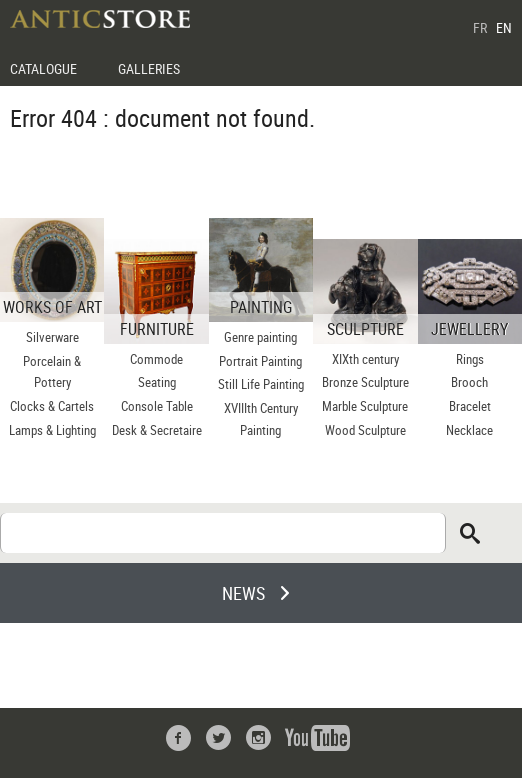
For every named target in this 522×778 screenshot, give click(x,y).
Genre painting (260, 337)
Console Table (157, 406)
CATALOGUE (43, 68)
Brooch (469, 382)
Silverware (52, 337)
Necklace (469, 430)
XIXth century (365, 359)
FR (480, 27)
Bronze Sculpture (365, 382)
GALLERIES (149, 68)
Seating (157, 382)
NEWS (243, 593)
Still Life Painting (261, 384)
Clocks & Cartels (52, 406)
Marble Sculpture (365, 406)
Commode (156, 359)
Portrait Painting (260, 361)
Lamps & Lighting (52, 430)
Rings (470, 359)
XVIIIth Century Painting (261, 419)
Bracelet (470, 406)
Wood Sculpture (365, 430)
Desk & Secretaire (157, 430)
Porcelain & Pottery (52, 372)
